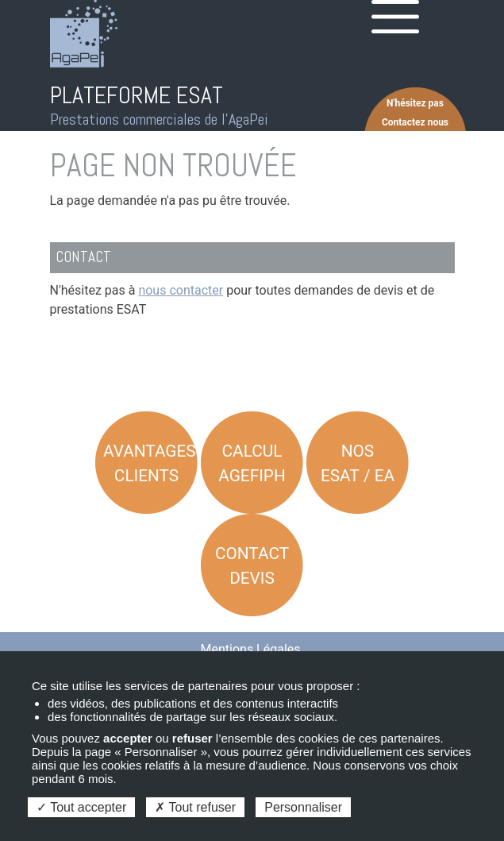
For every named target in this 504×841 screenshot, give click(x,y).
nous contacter (181, 290)
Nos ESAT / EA (358, 463)
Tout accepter (81, 807)
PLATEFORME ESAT (137, 95)
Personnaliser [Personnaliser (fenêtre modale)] (303, 807)
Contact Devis (252, 566)
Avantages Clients (150, 463)
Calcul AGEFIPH (252, 463)
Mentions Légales (251, 649)
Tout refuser (195, 807)
